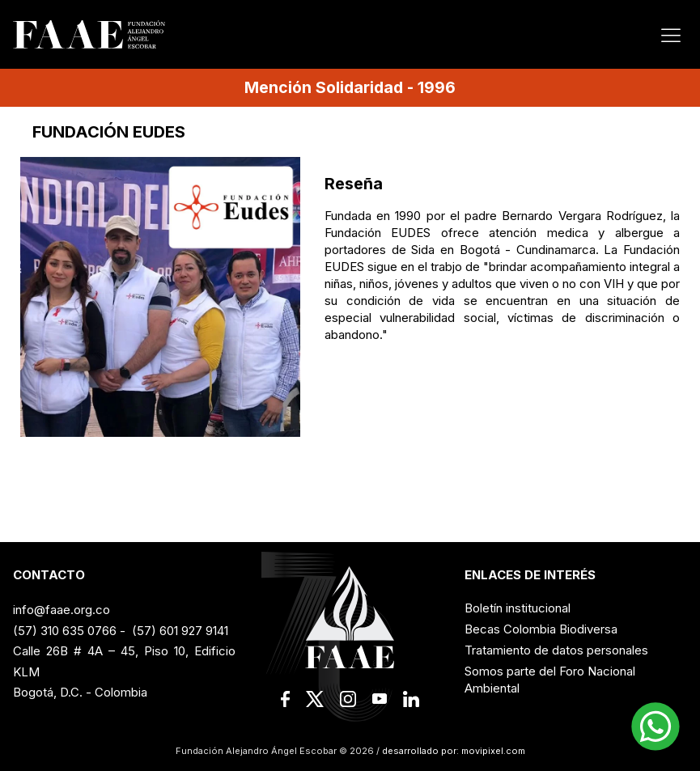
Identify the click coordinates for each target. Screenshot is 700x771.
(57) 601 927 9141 (180, 631)
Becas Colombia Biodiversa (541, 629)
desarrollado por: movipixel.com (452, 751)
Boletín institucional (518, 608)
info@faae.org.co (62, 610)
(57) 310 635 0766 (65, 631)
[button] (655, 727)
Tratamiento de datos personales (556, 650)
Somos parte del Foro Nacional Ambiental (550, 680)
